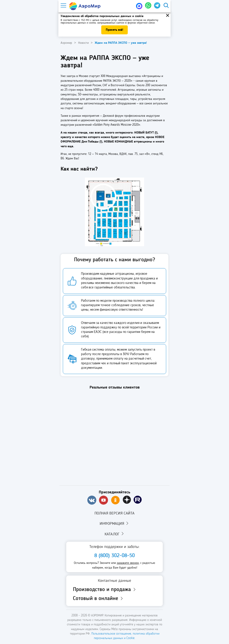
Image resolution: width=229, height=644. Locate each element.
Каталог (115, 534)
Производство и (105, 590)
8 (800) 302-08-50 (114, 556)
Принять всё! (114, 30)
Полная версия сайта (114, 513)
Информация (114, 523)
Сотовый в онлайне (98, 599)
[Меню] (63, 5)
